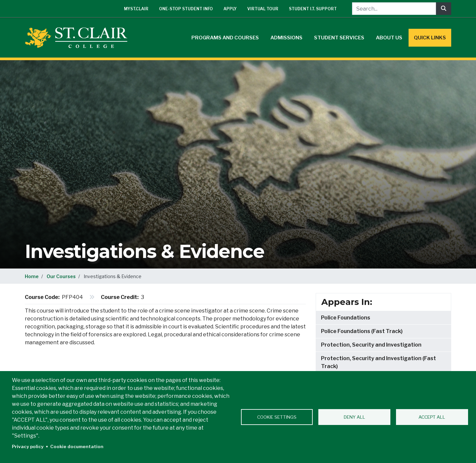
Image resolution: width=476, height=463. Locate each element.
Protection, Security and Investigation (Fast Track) (378, 362)
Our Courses (61, 276)
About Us (389, 38)
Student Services (339, 38)
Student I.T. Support (313, 9)
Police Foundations (346, 318)
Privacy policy (28, 446)
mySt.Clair (136, 9)
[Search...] (394, 9)
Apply (230, 9)
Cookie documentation (77, 446)
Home (32, 276)
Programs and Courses (225, 38)
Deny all (355, 417)
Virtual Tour (263, 9)
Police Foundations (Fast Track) (362, 331)
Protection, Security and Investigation (371, 345)
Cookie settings (277, 417)
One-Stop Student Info (186, 9)
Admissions (286, 38)
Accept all (432, 417)
